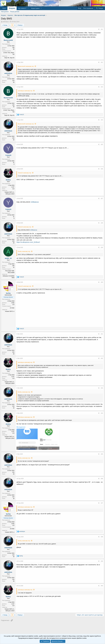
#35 (102, 454)
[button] (28, 8)
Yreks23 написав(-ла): (25, 173)
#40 (102, 586)
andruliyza (6, 22)
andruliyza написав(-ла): (25, 91)
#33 (102, 388)
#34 (102, 413)
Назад (5, 25)
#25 (102, 144)
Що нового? (22, 8)
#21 (102, 29)
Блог (4, 8)
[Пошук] (99, 8)
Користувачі (35, 8)
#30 (102, 282)
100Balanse (35, 202)
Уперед (20, 25)
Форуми (12, 8)
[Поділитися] (99, 29)
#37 (102, 503)
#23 (102, 87)
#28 (102, 223)
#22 (102, 62)
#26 (102, 169)
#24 (102, 120)
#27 (102, 199)
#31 (102, 334)
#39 (102, 561)
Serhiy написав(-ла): (24, 541)
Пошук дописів (15, 12)
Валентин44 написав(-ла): (26, 66)
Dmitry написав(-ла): (24, 251)
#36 (102, 479)
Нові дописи (5, 12)
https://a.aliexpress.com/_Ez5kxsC (28, 242)
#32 (102, 358)
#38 (102, 537)
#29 (102, 247)
